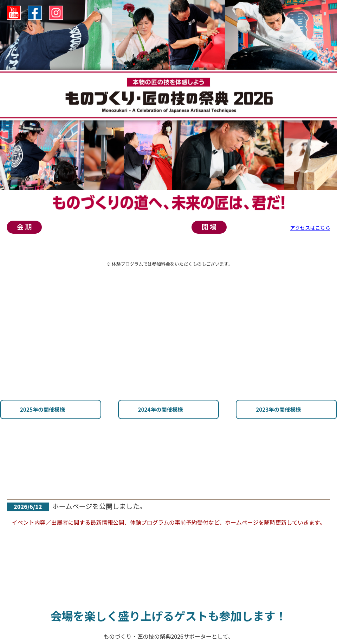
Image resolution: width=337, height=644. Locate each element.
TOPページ (14, 265)
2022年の (275, 428)
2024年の (62, 428)
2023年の (169, 428)
